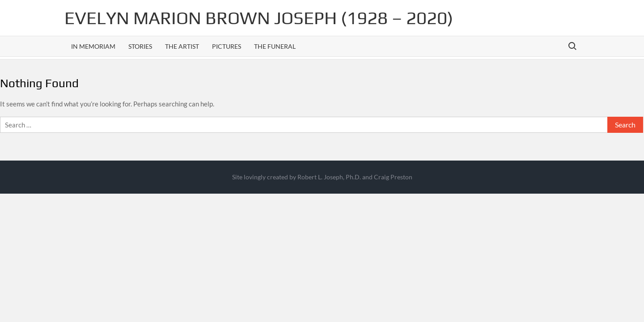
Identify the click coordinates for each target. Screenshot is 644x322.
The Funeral (275, 46)
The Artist (182, 46)
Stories (140, 46)
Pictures (227, 46)
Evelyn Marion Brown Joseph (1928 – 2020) (259, 18)
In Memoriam (93, 46)
